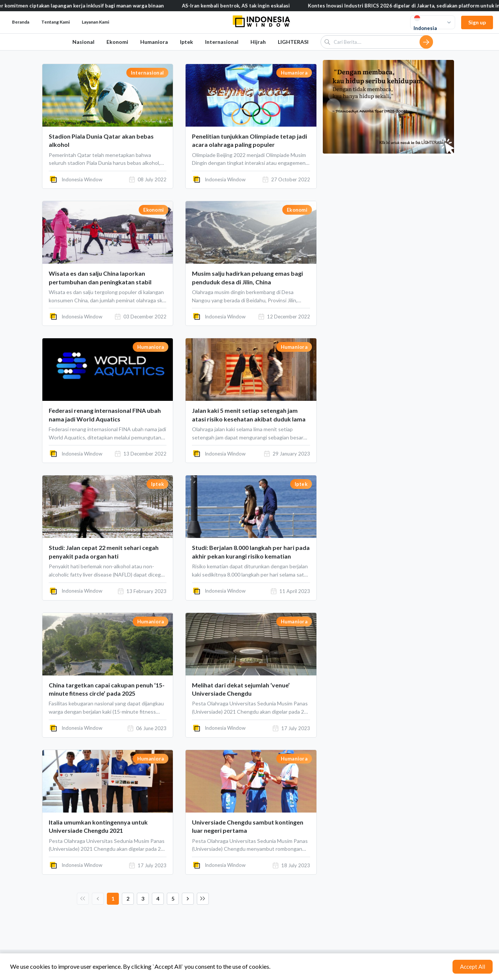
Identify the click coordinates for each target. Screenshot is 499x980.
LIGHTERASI (293, 42)
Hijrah (258, 42)
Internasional (222, 42)
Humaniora (154, 42)
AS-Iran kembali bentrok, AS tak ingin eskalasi (244, 6)
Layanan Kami (95, 22)
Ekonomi (117, 42)
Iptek (187, 42)
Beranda (21, 22)
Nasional (83, 42)
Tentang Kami (55, 22)
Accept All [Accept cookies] (473, 967)
